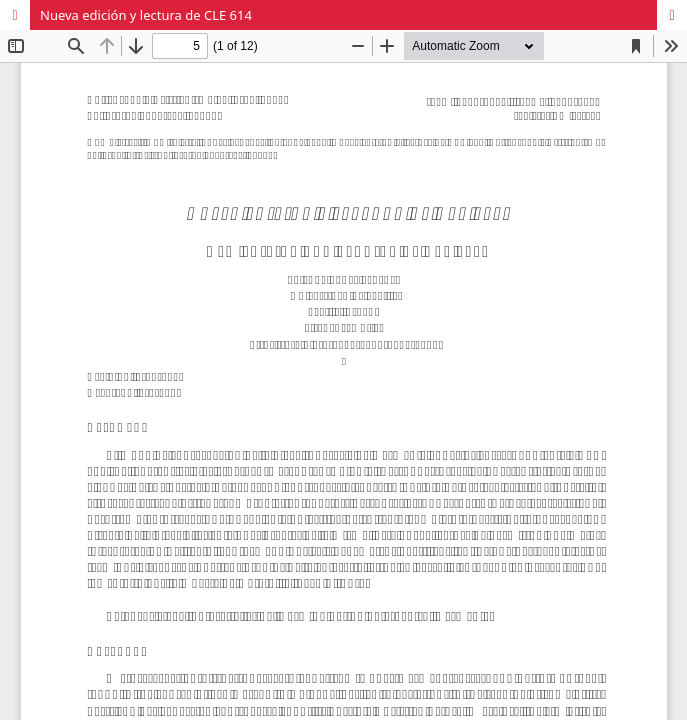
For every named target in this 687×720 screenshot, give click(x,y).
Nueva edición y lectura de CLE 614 (146, 15)
